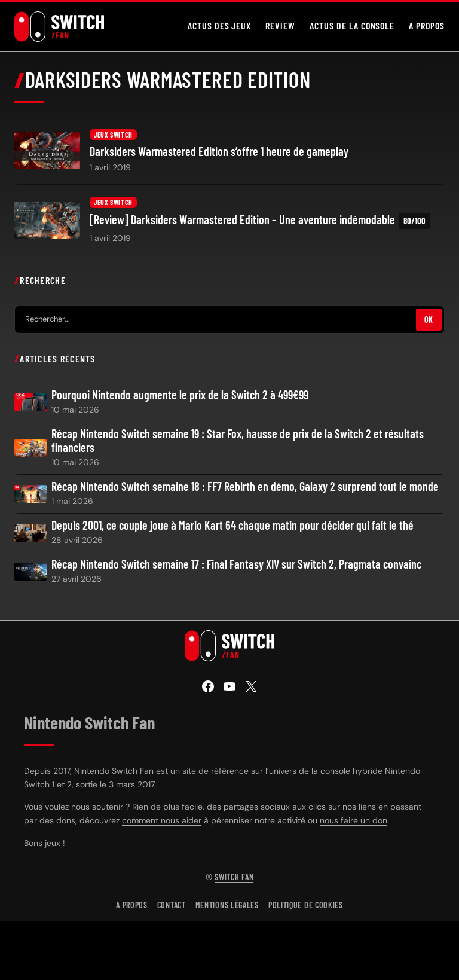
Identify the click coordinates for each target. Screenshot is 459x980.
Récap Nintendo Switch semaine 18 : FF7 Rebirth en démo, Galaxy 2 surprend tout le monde (245, 486)
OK (429, 320)
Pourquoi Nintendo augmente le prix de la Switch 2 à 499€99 (180, 395)
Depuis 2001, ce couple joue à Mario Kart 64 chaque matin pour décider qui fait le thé (232, 525)
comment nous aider (162, 820)
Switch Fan (234, 877)
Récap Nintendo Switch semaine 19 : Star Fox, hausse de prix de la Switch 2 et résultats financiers (238, 441)
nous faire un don (354, 820)
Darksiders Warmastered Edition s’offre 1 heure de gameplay (219, 152)
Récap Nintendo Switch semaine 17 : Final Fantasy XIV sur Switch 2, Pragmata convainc (236, 564)
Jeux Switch (113, 135)
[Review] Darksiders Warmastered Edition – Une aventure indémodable (260, 221)
